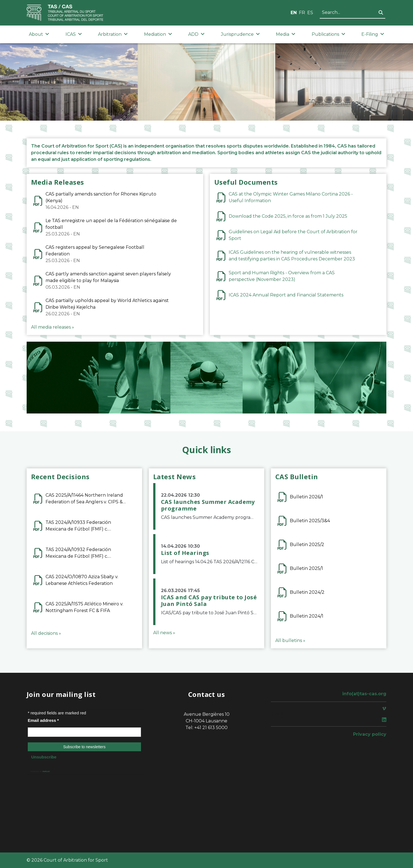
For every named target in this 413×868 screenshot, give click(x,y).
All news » (164, 633)
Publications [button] (328, 34)
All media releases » (53, 327)
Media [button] (286, 34)
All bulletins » (290, 640)
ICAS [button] (74, 34)
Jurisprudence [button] (240, 34)
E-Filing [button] (373, 34)
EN (294, 13)
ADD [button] (196, 34)
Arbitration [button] (113, 34)
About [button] (39, 34)
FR (302, 13)
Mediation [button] (158, 34)
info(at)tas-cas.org (364, 694)
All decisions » (46, 633)
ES (310, 13)
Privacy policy (370, 734)
